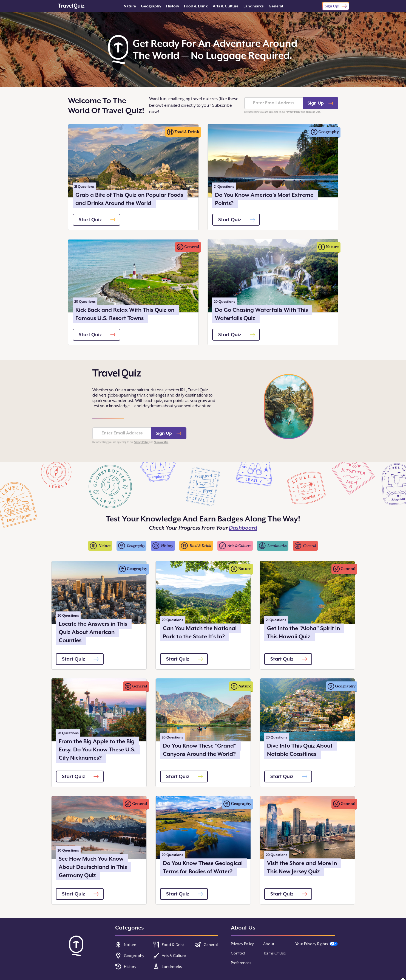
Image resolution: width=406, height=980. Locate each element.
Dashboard (243, 528)
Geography (151, 6)
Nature (130, 6)
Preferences (241, 963)
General (276, 6)
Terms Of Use (275, 953)
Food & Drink (196, 6)
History (173, 6)
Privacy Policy (293, 112)
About (269, 944)
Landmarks (254, 6)
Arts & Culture (226, 6)
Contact (238, 953)
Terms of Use (313, 112)
